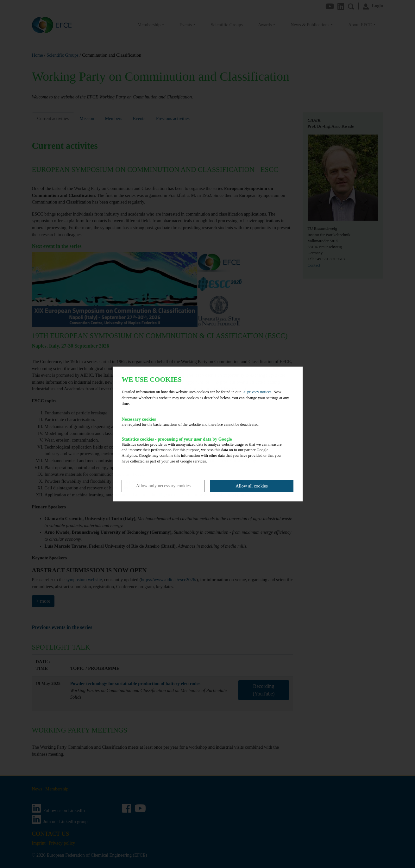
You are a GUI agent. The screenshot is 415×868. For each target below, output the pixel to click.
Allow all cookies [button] (252, 486)
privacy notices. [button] (260, 392)
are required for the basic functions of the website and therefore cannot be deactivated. (203, 422)
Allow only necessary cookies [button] (163, 486)
